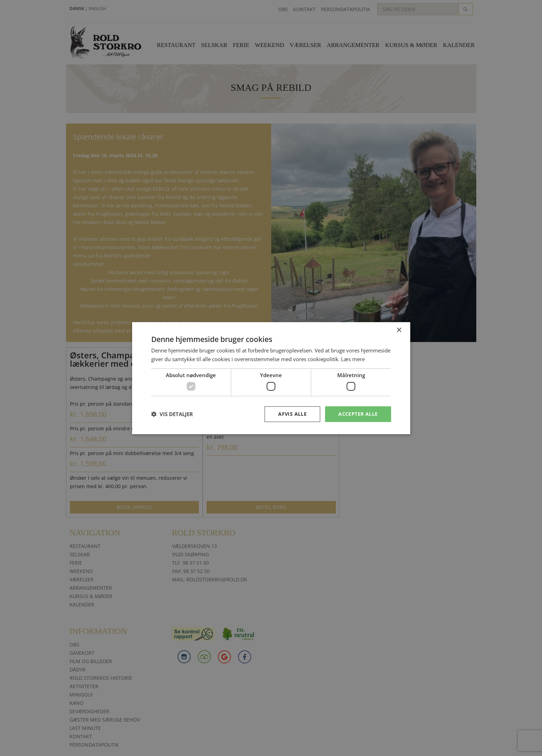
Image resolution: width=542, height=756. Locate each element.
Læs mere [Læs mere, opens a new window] (353, 359)
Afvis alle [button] (292, 414)
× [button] (399, 330)
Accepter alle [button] (358, 414)
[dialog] (271, 378)
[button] (172, 414)
